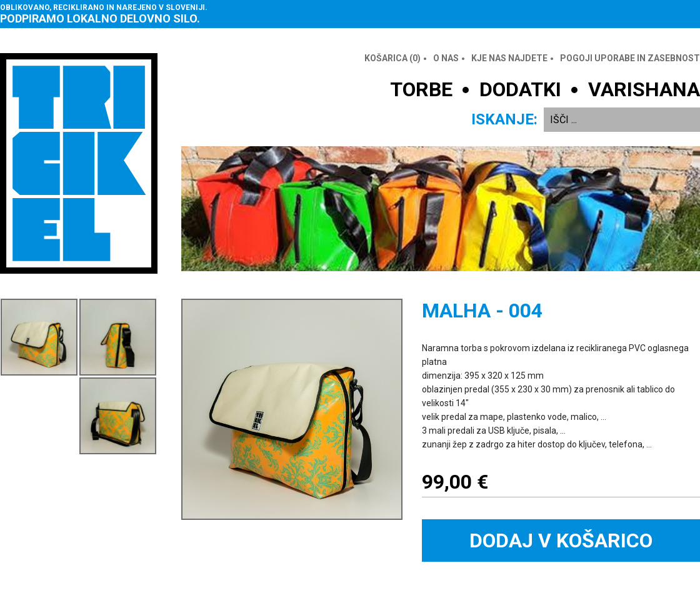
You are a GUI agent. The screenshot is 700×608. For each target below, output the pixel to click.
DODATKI (520, 89)
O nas (446, 58)
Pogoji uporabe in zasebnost (630, 58)
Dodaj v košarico (561, 541)
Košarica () (392, 58)
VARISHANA (644, 89)
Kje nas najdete (509, 58)
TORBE (421, 89)
